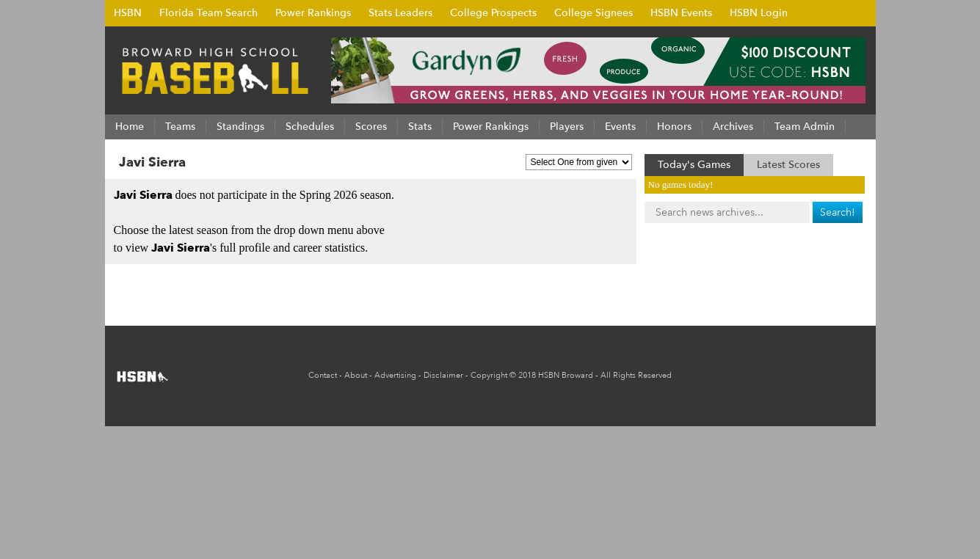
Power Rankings (313, 13)
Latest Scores (788, 165)
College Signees (594, 13)
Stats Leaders (400, 13)
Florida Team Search (208, 13)
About (356, 375)
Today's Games (694, 165)
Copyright (489, 375)
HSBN (128, 13)
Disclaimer (443, 375)
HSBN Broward (566, 375)
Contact (323, 375)
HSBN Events (681, 13)
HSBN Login (759, 13)
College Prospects (493, 13)
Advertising (395, 375)
